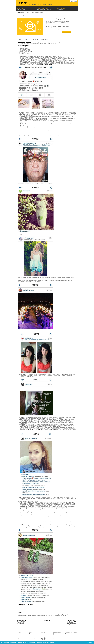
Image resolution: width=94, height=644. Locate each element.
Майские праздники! (61, 8)
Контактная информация (70, 637)
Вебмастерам (44, 635)
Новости (18, 639)
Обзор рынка (43, 638)
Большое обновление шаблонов (43, 8)
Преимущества (20, 634)
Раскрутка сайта (32, 635)
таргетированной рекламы (47, 65)
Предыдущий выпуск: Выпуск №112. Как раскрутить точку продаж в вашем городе (22, 623)
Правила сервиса (20, 636)
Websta (50, 430)
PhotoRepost (40, 430)
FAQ (29, 4)
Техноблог (31, 640)
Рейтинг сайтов (56, 639)
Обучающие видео (32, 638)
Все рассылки (47, 620)
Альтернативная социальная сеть (24, 42)
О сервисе (19, 638)
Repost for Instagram (29, 430)
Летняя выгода (20, 8)
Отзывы (18, 635)
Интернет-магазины (33, 637)
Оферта (67, 634)
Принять (90, 642)
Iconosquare (55, 430)
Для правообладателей (70, 636)
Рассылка (44, 4)
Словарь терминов (32, 639)
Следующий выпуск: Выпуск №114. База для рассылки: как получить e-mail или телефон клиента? (72, 623)
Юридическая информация (70, 635)
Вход (72, 1)
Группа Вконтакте (56, 634)
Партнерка (50, 4)
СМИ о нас (43, 640)
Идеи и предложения (57, 635)
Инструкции (34, 4)
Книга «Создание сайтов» (58, 637)
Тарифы (39, 4)
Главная (18, 12)
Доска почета (56, 638)
